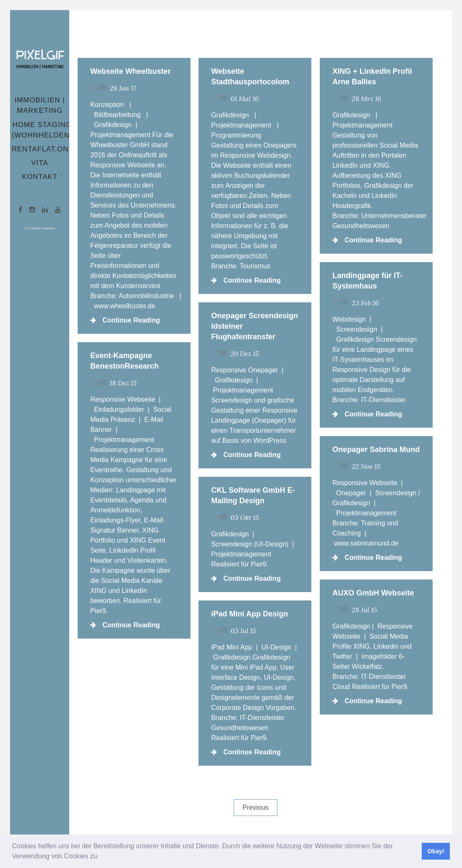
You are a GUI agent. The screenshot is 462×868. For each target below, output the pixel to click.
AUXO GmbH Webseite (373, 593)
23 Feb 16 (365, 303)
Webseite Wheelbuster (131, 71)
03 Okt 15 (245, 517)
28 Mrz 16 (367, 99)
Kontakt (40, 177)
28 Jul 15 (365, 610)
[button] (102, 857)
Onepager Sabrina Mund (376, 450)
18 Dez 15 (123, 383)
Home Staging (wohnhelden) (42, 130)
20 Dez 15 (245, 353)
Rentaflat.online (49, 149)
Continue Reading (125, 320)
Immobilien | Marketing (40, 105)
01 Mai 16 (245, 99)
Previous (256, 807)
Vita (40, 163)
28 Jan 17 (123, 88)
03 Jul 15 (244, 631)
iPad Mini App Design (249, 614)
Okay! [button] (436, 851)
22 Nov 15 (366, 466)
